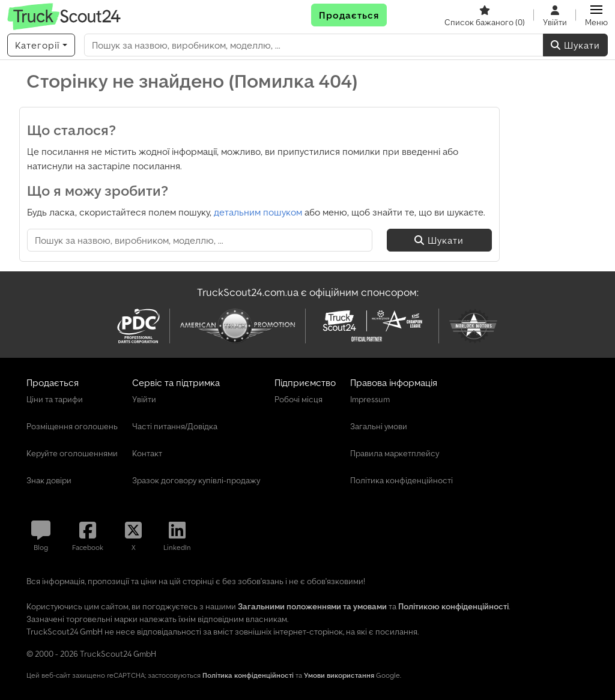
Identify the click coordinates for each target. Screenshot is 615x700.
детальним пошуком (258, 212)
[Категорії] (41, 45)
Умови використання (339, 675)
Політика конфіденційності (248, 675)
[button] (596, 15)
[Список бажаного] (485, 15)
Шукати (575, 45)
